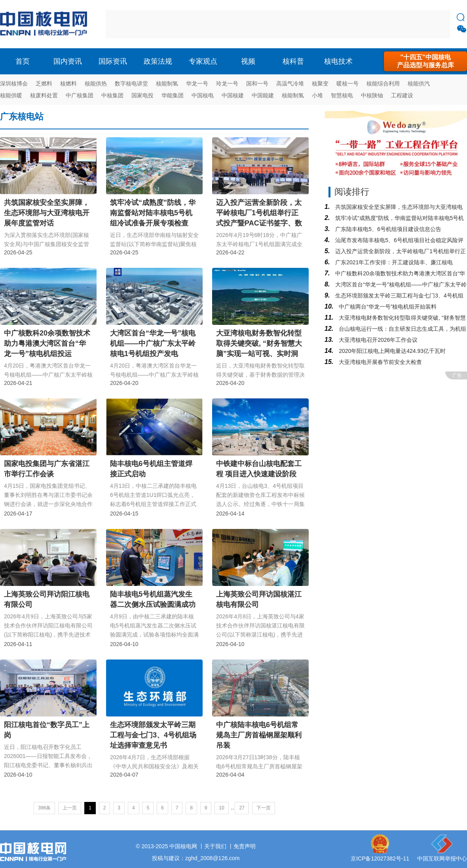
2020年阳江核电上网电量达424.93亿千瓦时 (391, 351)
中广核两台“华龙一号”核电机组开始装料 (387, 307)
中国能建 (263, 95)
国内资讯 (68, 61)
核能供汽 (419, 83)
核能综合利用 (383, 83)
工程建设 (402, 95)
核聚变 (320, 83)
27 (242, 808)
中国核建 (233, 95)
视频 (248, 61)
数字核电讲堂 (131, 83)
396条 (44, 808)
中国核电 (203, 95)
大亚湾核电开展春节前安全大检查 (380, 362)
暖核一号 (347, 83)
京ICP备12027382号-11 (380, 859)
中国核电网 (183, 846)
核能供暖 (11, 95)
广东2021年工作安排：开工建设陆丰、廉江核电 (393, 262)
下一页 (264, 808)
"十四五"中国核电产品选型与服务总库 (425, 61)
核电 (46, 24)
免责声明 (245, 846)
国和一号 (257, 83)
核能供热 (96, 83)
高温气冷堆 (290, 83)
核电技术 (338, 61)
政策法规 (158, 61)
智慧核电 (342, 95)
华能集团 (173, 95)
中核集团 (112, 95)
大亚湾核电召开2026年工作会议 (377, 340)
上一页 (70, 808)
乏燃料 (44, 83)
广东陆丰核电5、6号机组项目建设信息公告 (387, 229)
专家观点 (203, 61)
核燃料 (68, 83)
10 (221, 808)
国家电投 (142, 95)
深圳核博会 (14, 83)
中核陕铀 (372, 95)
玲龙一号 (227, 83)
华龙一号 (197, 83)
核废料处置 (44, 95)
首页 (23, 61)
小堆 (317, 95)
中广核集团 (80, 95)
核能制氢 (167, 83)
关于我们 (215, 846)
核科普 (293, 61)
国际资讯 (113, 61)
